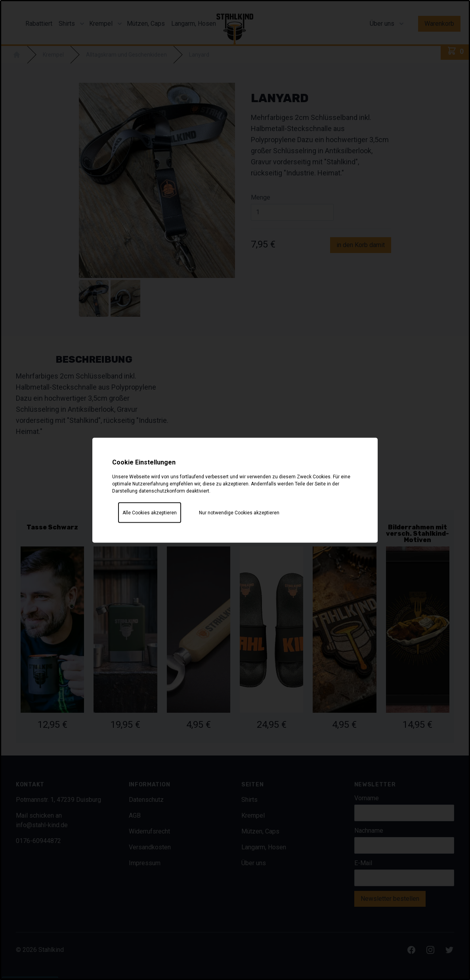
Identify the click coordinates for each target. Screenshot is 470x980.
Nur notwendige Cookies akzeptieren (239, 512)
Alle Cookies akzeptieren (150, 512)
